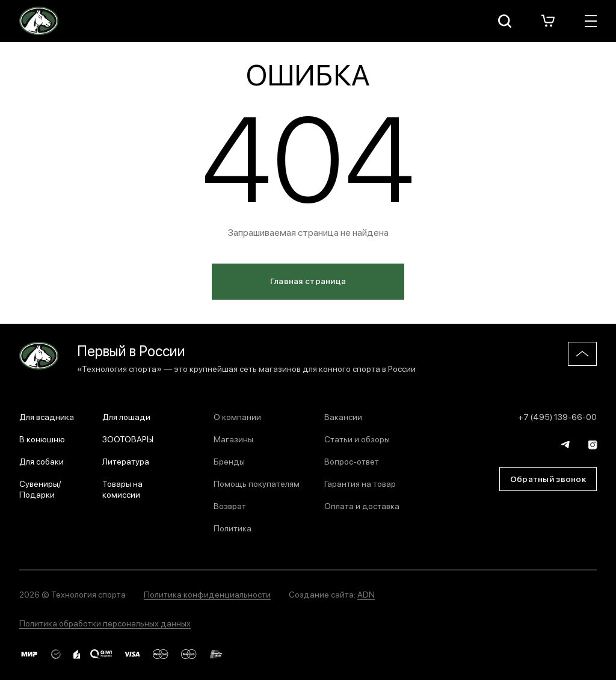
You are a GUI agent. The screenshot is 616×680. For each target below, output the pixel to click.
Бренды (229, 461)
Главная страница (308, 280)
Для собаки (42, 461)
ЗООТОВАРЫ (128, 439)
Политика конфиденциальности (207, 594)
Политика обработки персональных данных (105, 623)
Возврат (230, 505)
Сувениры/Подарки (40, 489)
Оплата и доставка (362, 505)
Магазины (233, 439)
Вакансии (343, 416)
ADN (366, 594)
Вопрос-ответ (352, 461)
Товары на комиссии (122, 489)
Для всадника (47, 416)
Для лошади (126, 416)
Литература (126, 461)
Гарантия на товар (360, 483)
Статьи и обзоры (357, 439)
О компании (237, 416)
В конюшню (42, 439)
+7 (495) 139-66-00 (557, 416)
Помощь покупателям (257, 483)
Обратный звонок (548, 478)
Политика (233, 528)
